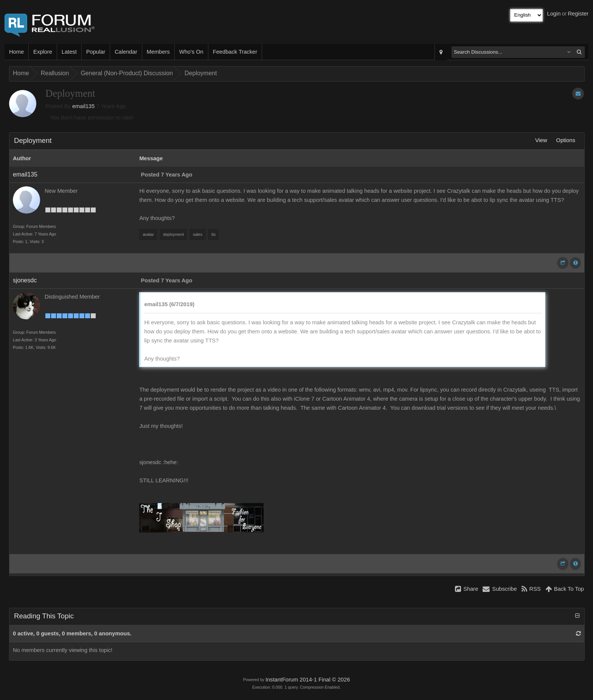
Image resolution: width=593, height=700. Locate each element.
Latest (69, 52)
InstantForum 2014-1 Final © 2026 (308, 680)
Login (554, 14)
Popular (96, 52)
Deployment (201, 73)
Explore (43, 52)
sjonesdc (25, 280)
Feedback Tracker (235, 52)
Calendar (126, 52)
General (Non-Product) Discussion (127, 73)
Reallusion (55, 73)
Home (16, 52)
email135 (83, 106)
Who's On (191, 52)
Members (158, 52)
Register (578, 14)
